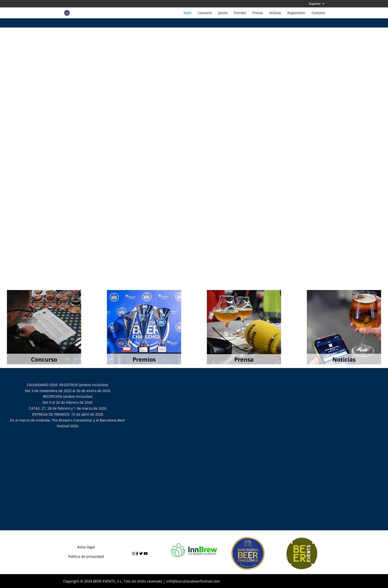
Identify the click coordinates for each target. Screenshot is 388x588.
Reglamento (296, 13)
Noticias (275, 13)
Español (315, 4)
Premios (240, 13)
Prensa (257, 13)
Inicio (187, 13)
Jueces (223, 13)
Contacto (318, 13)
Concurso (205, 13)
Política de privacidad (86, 556)
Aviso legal (86, 547)
